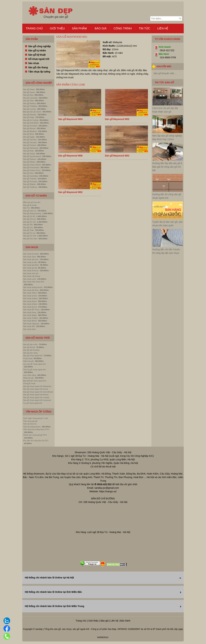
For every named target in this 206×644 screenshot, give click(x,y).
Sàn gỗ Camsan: (30, 142)
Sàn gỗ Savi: (28, 173)
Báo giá (101, 28)
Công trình (123, 28)
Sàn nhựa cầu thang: (32, 276)
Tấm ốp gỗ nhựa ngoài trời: (35, 370)
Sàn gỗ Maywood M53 (117, 156)
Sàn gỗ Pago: (29, 117)
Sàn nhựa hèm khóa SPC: (34, 282)
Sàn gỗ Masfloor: (30, 131)
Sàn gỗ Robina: (30, 103)
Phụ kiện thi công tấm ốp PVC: (36, 441)
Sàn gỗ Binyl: (29, 134)
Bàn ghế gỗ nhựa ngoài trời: (35, 381)
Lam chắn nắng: (30, 375)
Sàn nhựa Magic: (30, 315)
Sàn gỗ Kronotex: (30, 126)
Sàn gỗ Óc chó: (30, 222)
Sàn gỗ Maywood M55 (117, 119)
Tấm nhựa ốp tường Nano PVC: (36, 429)
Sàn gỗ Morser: (30, 128)
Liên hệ (163, 28)
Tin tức (144, 28)
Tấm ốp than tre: (30, 424)
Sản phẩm (79, 28)
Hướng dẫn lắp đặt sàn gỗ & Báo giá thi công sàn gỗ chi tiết (167, 167)
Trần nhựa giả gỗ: (30, 421)
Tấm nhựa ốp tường (39, 72)
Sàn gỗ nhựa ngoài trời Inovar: (36, 389)
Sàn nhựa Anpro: (30, 301)
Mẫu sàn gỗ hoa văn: (32, 202)
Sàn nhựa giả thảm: (31, 265)
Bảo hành (125, 621)
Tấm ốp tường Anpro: (32, 427)
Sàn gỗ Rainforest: (31, 148)
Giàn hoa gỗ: (29, 361)
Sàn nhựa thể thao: (31, 290)
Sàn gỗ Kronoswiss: (31, 167)
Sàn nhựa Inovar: (30, 296)
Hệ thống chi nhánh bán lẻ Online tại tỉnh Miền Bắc (53, 592)
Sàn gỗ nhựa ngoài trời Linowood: (37, 400)
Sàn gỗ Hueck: (29, 154)
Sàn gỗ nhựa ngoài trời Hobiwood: (37, 386)
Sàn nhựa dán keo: (31, 259)
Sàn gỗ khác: (29, 151)
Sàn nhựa (34, 63)
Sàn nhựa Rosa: (30, 312)
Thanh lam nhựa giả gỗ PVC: (35, 435)
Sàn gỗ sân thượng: (31, 350)
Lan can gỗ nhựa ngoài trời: (35, 364)
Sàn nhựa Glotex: (30, 304)
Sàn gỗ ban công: (30, 353)
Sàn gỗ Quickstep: (31, 176)
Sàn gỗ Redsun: (30, 159)
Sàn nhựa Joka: (30, 257)
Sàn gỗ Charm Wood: (32, 165)
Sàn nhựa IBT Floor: (31, 310)
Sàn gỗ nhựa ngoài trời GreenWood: (38, 392)
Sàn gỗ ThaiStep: (30, 106)
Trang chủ (34, 28)
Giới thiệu (57, 28)
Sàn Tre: (27, 208)
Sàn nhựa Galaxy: (31, 298)
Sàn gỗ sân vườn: (31, 344)
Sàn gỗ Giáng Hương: (32, 213)
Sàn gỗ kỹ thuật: (30, 205)
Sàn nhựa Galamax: (31, 324)
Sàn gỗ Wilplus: (30, 184)
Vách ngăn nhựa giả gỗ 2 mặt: (36, 418)
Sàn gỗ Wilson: (29, 162)
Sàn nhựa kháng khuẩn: (33, 287)
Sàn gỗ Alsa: (28, 95)
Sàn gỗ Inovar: (29, 92)
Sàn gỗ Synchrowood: (32, 156)
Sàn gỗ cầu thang (38, 67)
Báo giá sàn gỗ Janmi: (32, 112)
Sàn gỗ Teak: (29, 230)
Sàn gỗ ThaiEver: (30, 187)
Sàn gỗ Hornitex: (30, 140)
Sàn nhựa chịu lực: (31, 273)
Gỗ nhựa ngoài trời (39, 59)
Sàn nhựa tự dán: (30, 262)
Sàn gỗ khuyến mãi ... (165, 73)
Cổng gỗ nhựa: (29, 383)
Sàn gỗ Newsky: (30, 115)
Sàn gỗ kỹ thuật (37, 55)
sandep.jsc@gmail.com (107, 488)
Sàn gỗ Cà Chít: (30, 236)
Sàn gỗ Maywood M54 (70, 119)
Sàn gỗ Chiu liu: (30, 219)
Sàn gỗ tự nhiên (37, 51)
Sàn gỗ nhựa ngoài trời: (33, 356)
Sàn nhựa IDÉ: (29, 326)
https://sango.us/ (108, 491)
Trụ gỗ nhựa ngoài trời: (33, 403)
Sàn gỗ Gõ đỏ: (29, 216)
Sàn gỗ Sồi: (28, 225)
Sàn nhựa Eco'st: (30, 307)
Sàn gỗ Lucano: (30, 109)
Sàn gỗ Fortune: (30, 145)
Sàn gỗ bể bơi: (29, 347)
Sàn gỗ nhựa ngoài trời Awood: (36, 395)
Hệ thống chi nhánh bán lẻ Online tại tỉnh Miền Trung (54, 606)
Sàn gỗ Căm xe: (30, 211)
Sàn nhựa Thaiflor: (31, 318)
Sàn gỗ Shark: (29, 89)
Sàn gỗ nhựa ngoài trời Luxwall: (36, 397)
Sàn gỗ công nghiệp (39, 46)
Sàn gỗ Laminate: (30, 98)
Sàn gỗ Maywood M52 (70, 192)
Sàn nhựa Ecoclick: (31, 254)
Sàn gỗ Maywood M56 (70, 156)
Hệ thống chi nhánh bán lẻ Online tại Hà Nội (49, 578)
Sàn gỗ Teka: (29, 101)
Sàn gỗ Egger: (29, 137)
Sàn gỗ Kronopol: (30, 181)
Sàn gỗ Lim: (28, 227)
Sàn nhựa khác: (30, 329)
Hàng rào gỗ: (29, 378)
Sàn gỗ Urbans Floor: (32, 170)
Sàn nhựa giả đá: (30, 268)
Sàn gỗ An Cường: (31, 120)
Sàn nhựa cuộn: (30, 279)
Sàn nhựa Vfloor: (30, 293)
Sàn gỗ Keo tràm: (30, 239)
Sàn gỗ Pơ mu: (29, 233)
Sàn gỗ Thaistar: (30, 179)
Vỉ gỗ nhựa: (28, 358)
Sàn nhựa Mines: (30, 321)
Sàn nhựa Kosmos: (31, 271)
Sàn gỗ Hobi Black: (31, 123)
